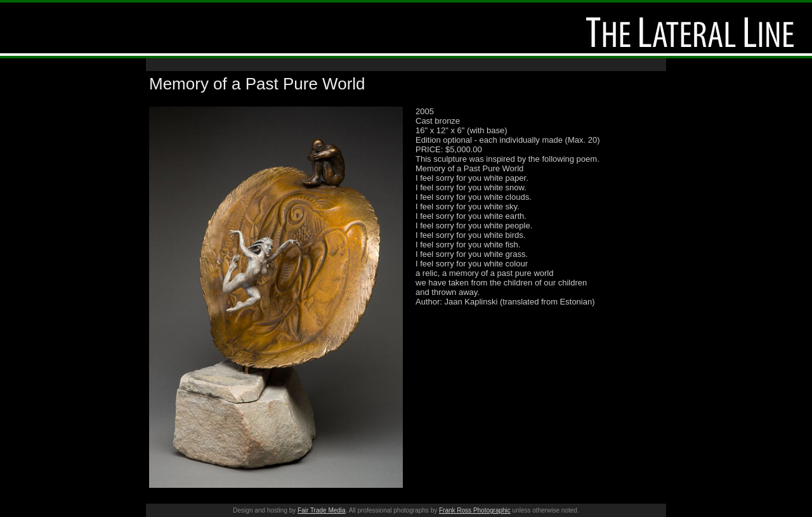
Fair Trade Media (322, 510)
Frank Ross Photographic (475, 510)
